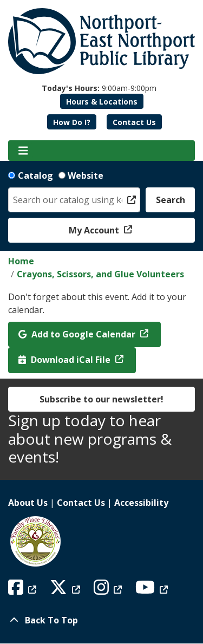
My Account (95, 230)
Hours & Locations (102, 102)
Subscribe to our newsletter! (101, 399)
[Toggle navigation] (23, 151)
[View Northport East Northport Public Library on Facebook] (24, 590)
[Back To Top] (101, 620)
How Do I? (72, 122)
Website (86, 175)
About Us (28, 503)
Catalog (35, 175)
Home (21, 261)
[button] (99, 88)
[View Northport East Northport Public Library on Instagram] (109, 590)
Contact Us (134, 122)
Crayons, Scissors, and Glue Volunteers (100, 274)
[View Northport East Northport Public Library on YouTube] (153, 590)
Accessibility (141, 503)
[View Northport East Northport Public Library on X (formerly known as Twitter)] (66, 590)
